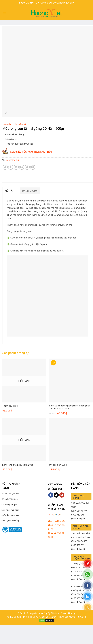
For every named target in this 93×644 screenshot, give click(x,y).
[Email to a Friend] (22, 167)
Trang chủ (7, 124)
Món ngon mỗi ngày (10, 510)
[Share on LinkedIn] (33, 167)
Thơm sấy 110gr (10, 406)
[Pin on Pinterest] (27, 167)
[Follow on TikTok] (56, 495)
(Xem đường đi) (78, 519)
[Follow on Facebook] (51, 495)
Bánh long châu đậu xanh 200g (18, 465)
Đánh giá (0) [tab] (30, 191)
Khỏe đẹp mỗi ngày (10, 515)
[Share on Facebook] (11, 167)
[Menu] (4, 13)
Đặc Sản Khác (21, 124)
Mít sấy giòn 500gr (58, 465)
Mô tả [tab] (9, 191)
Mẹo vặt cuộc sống (10, 521)
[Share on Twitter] (16, 167)
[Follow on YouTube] (62, 495)
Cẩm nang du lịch (9, 504)
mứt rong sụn (13, 160)
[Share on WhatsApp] (5, 167)
